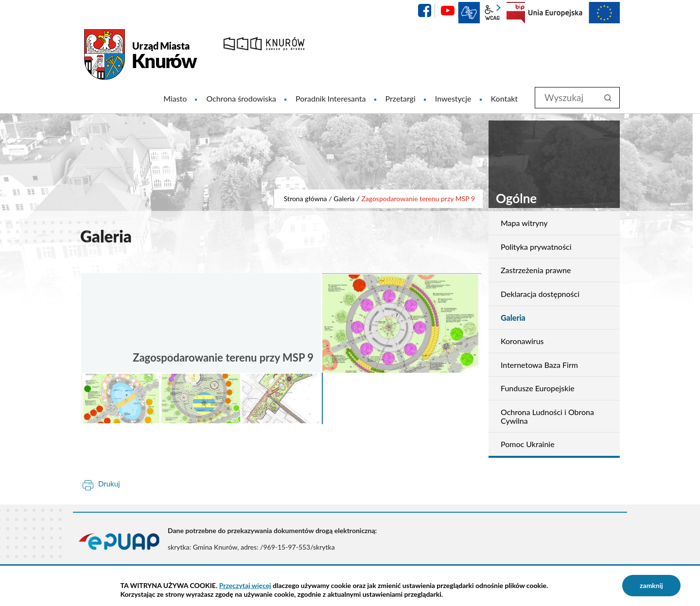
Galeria (344, 199)
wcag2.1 (492, 13)
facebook (424, 11)
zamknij (651, 585)
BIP (516, 13)
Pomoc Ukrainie (528, 444)
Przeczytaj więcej (245, 585)
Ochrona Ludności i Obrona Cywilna (547, 416)
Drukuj (109, 484)
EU (574, 13)
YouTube (448, 11)
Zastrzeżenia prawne (536, 270)
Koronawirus (522, 341)
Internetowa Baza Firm (539, 365)
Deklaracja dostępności (540, 294)
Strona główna (306, 199)
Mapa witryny (524, 223)
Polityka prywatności (536, 247)
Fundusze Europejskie (538, 388)
